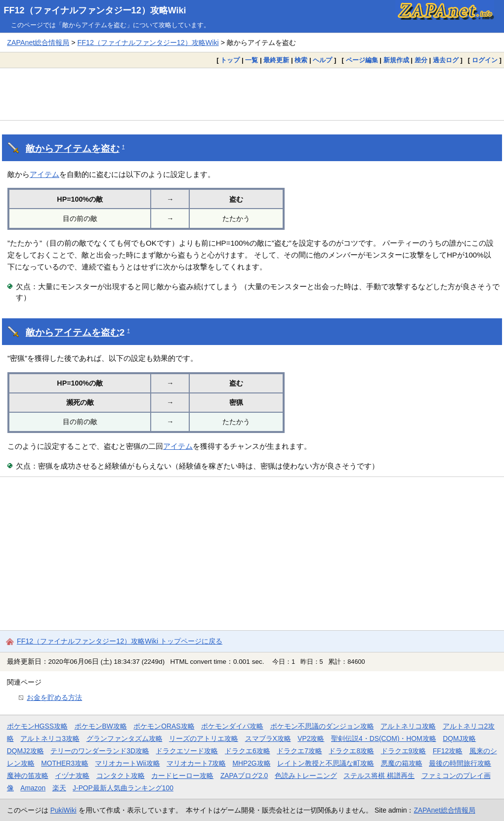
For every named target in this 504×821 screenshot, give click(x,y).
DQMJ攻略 (459, 738)
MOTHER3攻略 (65, 763)
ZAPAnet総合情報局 (38, 43)
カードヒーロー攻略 (182, 776)
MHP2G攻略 (251, 763)
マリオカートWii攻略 (127, 763)
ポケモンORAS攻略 (164, 726)
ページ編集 (362, 60)
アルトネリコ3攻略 (50, 738)
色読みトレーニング (306, 776)
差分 (421, 60)
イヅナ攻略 (72, 776)
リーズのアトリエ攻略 (204, 738)
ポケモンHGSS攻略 (37, 726)
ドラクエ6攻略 (248, 751)
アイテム (44, 174)
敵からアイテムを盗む (73, 149)
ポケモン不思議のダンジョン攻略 (322, 726)
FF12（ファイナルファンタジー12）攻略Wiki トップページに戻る (120, 641)
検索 (301, 60)
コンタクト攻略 (121, 776)
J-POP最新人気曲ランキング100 (123, 788)
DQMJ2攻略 (25, 751)
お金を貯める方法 (54, 697)
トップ (230, 60)
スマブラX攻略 (268, 738)
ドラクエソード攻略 (187, 751)
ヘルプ (322, 60)
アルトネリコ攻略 (408, 726)
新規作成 (396, 60)
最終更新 (276, 60)
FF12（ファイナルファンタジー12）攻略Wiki (95, 10)
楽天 (59, 788)
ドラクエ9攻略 (404, 751)
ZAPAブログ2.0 (244, 776)
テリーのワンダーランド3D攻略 (100, 751)
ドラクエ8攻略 (351, 751)
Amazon (33, 788)
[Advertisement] (252, 94)
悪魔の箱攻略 (402, 763)
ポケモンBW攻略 (101, 726)
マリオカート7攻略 (196, 763)
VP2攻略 (311, 738)
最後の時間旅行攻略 (460, 763)
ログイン (485, 60)
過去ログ (446, 60)
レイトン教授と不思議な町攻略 (326, 763)
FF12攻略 (448, 751)
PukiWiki (63, 810)
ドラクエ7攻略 (299, 751)
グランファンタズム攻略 (125, 738)
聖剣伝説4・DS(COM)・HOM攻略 (384, 738)
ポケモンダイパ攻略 (232, 726)
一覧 (252, 60)
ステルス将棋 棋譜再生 (379, 776)
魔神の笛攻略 (28, 776)
